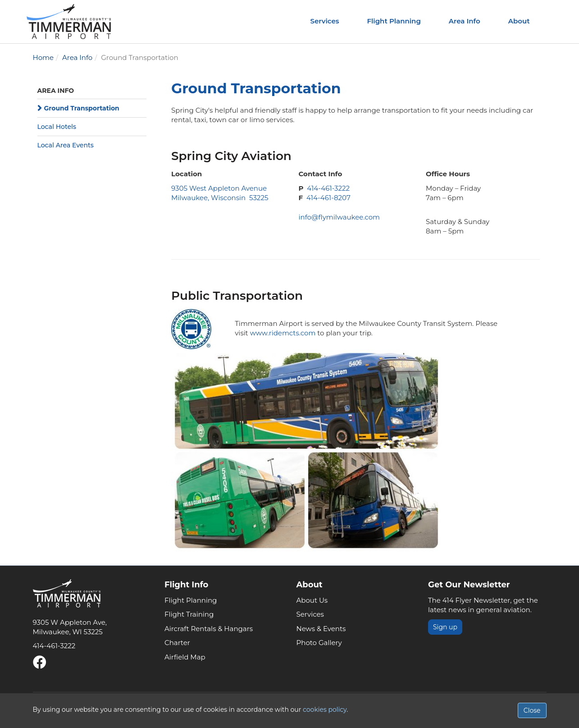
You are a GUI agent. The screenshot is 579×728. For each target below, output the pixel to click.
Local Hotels (57, 127)
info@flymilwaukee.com (339, 217)
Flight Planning (394, 21)
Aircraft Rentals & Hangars (209, 629)
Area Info (465, 21)
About (519, 21)
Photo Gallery (319, 643)
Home (43, 57)
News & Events (321, 629)
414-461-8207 (328, 198)
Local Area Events (66, 145)
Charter (177, 643)
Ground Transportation (82, 108)
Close (532, 710)
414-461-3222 (328, 188)
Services (325, 21)
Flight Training (189, 614)
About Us (312, 600)
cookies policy (325, 710)
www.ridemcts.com (283, 333)
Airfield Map (185, 657)
